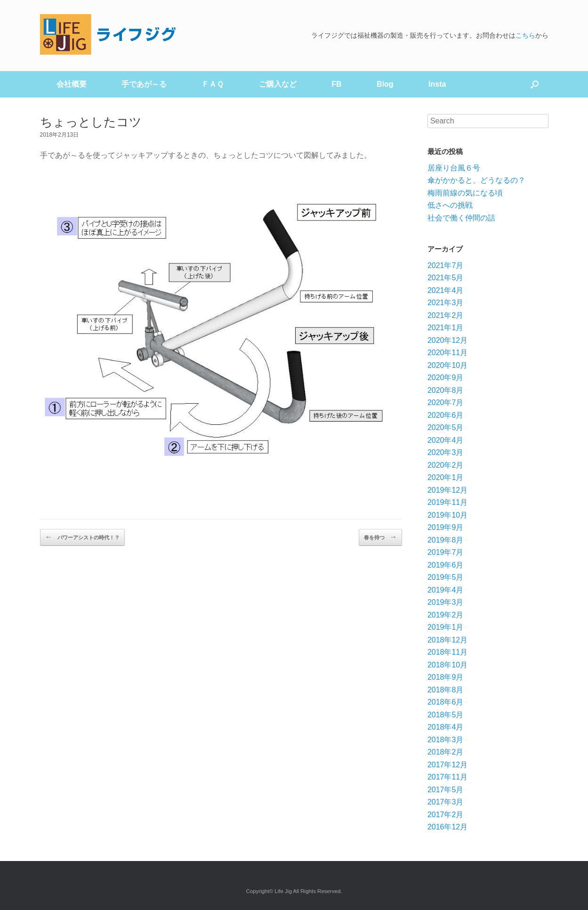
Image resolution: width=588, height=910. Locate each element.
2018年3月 (446, 740)
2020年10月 (447, 365)
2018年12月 (447, 640)
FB (336, 84)
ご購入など (278, 84)
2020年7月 (446, 402)
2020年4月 (446, 440)
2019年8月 (446, 540)
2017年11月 (447, 777)
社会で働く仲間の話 (461, 218)
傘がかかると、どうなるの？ (476, 180)
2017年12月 (447, 765)
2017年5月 (446, 790)
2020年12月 (447, 340)
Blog (385, 84)
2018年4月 (446, 727)
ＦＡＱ (213, 84)
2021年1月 (446, 328)
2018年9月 (446, 677)
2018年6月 (446, 702)
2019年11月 (447, 502)
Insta (437, 84)
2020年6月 (446, 415)
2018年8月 (446, 690)
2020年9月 (446, 378)
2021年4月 (446, 290)
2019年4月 (446, 590)
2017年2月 (446, 815)
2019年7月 (446, 552)
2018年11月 (447, 652)
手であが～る (144, 84)
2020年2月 (446, 465)
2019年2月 (446, 615)
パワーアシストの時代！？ (82, 537)
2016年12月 (447, 827)
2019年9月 (446, 527)
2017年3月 (446, 802)
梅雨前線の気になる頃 (465, 193)
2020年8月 (446, 390)
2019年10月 (447, 515)
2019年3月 (446, 602)
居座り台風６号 (454, 168)
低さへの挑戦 (450, 205)
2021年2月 (446, 315)
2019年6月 (446, 565)
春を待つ (380, 537)
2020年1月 (446, 477)
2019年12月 (447, 490)
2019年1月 (446, 627)
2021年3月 (446, 303)
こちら (525, 35)
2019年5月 (446, 577)
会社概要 (72, 84)
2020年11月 (447, 353)
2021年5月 (446, 278)
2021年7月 (446, 265)
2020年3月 (446, 452)
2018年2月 (446, 752)
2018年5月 (446, 715)
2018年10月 (447, 665)
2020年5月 (446, 427)
